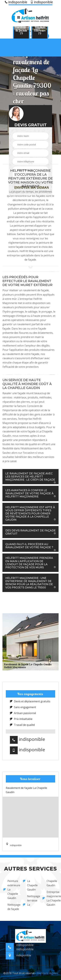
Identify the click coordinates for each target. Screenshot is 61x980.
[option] (21, 30)
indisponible (16, 2)
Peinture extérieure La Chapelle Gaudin (11, 889)
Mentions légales (47, 973)
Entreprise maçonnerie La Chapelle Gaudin (50, 898)
